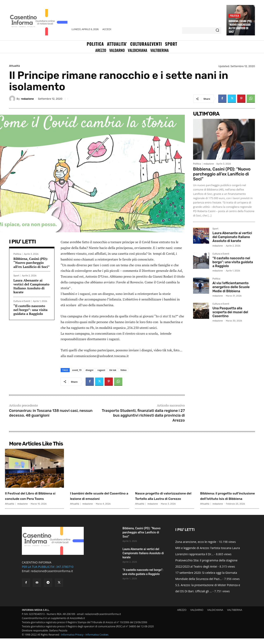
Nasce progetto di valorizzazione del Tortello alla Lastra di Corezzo (163, 498)
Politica (234, 16)
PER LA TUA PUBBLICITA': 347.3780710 (48, 572)
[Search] (217, 30)
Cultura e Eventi (22, 301)
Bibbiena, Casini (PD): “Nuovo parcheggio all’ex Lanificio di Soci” (240, 26)
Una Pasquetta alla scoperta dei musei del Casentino (230, 312)
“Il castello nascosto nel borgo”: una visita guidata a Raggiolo (31, 310)
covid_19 (77, 370)
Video (124, 370)
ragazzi (101, 370)
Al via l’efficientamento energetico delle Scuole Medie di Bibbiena (231, 287)
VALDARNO (197, 615)
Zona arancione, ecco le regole (196, 547)
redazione (27, 99)
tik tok (113, 370)
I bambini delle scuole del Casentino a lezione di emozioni (97, 498)
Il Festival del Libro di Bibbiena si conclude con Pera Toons (32, 498)
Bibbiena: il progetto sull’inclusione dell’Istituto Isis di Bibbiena (229, 498)
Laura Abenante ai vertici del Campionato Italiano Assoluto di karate (31, 286)
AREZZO (182, 615)
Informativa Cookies (97, 640)
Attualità (14, 66)
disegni (90, 370)
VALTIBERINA (235, 615)
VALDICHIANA (215, 615)
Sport (16, 276)
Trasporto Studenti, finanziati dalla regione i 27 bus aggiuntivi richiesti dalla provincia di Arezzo (143, 416)
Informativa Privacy (72, 640)
